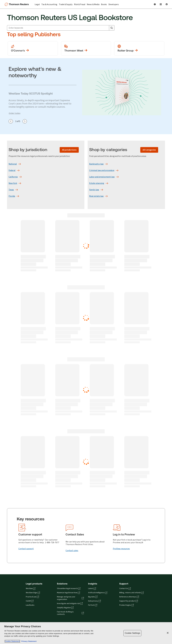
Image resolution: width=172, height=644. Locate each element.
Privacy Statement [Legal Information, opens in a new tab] (28, 641)
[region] (86, 633)
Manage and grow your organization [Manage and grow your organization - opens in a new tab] (70, 598)
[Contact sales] (72, 551)
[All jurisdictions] (69, 150)
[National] (13, 164)
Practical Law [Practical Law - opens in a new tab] (32, 597)
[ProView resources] (121, 549)
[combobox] (61, 28)
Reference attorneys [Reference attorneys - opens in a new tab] (129, 597)
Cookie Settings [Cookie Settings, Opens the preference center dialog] (132, 633)
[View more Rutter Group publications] (139, 48)
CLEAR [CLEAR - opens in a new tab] (30, 601)
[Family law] (94, 190)
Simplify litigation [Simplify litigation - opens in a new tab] (65, 608)
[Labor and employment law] (102, 177)
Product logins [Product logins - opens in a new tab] (127, 605)
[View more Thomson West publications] (86, 48)
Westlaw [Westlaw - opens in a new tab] (31, 589)
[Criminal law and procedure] (102, 170)
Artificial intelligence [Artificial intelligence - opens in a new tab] (98, 593)
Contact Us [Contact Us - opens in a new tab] (125, 589)
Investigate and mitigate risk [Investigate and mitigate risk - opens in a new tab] (70, 604)
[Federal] (12, 170)
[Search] (112, 28)
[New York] (13, 183)
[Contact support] (26, 549)
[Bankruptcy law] (96, 164)
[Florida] (12, 196)
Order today (15, 113)
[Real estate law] (96, 196)
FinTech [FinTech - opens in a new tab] (93, 605)
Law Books (30, 605)
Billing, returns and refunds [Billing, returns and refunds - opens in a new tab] (131, 593)
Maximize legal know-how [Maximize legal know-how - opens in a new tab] (68, 593)
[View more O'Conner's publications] (33, 48)
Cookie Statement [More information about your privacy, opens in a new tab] (12, 641)
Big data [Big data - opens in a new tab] (93, 597)
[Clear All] (106, 28)
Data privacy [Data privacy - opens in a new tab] (94, 601)
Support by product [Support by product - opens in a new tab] (129, 601)
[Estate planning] (97, 183)
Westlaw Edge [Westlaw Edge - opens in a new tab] (33, 593)
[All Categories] (149, 150)
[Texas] (11, 190)
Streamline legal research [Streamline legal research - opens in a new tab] (69, 589)
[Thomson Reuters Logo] (17, 4)
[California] (13, 177)
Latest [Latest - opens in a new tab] (92, 589)
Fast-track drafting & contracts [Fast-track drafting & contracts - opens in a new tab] (70, 613)
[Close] (168, 633)
